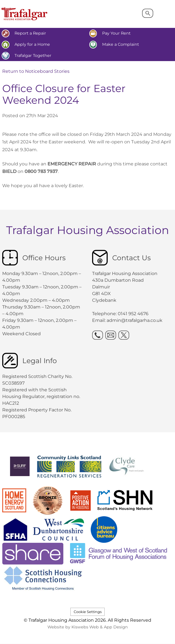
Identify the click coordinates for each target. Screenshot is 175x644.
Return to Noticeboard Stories (36, 71)
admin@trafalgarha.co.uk (135, 320)
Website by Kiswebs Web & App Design (88, 627)
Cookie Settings (88, 612)
